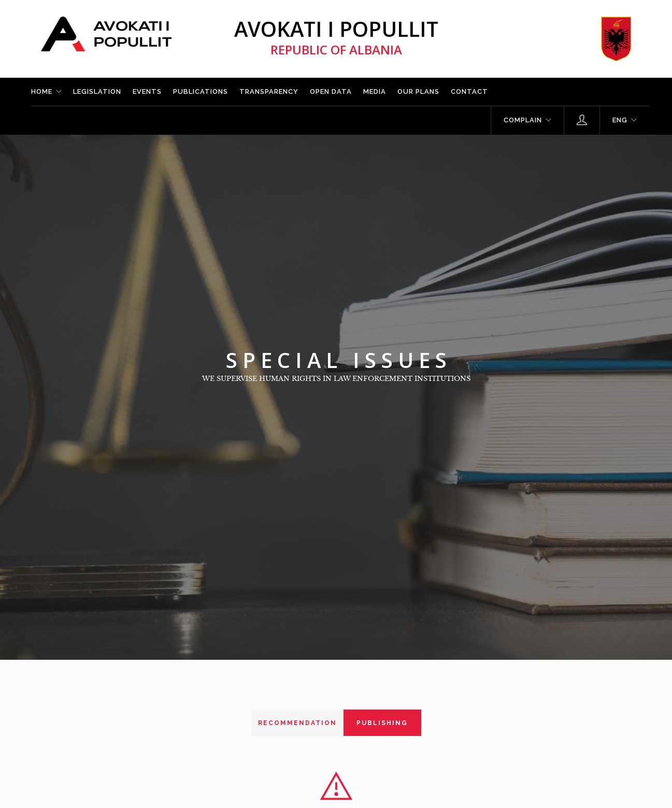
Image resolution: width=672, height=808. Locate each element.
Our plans (418, 91)
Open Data (331, 91)
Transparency (269, 91)
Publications (201, 91)
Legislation (97, 91)
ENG (620, 120)
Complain (523, 120)
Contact (469, 91)
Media (375, 91)
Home (42, 91)
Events (147, 91)
